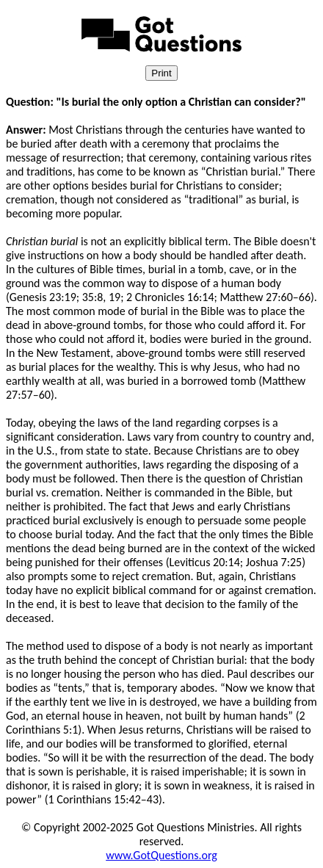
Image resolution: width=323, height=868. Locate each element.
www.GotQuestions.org (161, 855)
